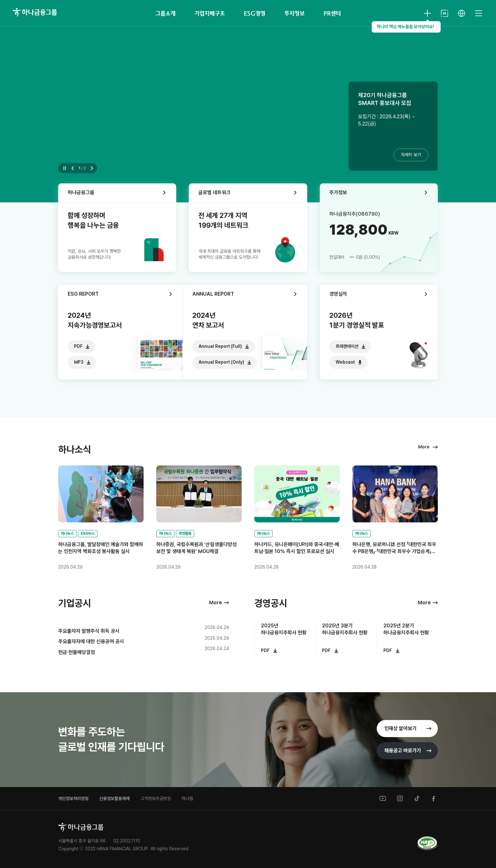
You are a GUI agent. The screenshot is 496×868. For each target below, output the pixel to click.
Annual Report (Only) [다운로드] (221, 362)
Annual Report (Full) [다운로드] (220, 346)
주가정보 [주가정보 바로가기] (338, 192)
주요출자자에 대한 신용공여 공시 (91, 641)
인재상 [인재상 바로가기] (400, 729)
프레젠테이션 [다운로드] (347, 346)
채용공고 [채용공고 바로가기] (403, 751)
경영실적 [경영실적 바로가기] (338, 294)
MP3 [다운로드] (79, 362)
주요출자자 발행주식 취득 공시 (89, 631)
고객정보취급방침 (156, 798)
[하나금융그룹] (35, 12)
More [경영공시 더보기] (424, 603)
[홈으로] (81, 827)
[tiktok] (417, 798)
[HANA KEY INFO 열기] (427, 13)
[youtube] (383, 798)
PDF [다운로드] (78, 346)
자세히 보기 (411, 155)
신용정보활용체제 (115, 798)
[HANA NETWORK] (444, 13)
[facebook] (434, 798)
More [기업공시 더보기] (216, 603)
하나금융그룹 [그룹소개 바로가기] (81, 192)
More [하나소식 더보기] (424, 447)
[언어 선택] (462, 13)
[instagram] (400, 798)
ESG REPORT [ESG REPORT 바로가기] (83, 294)
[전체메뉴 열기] (479, 13)
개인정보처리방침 (73, 798)
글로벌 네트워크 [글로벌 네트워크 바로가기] (214, 192)
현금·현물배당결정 (77, 652)
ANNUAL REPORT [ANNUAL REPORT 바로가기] (213, 294)
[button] (73, 168)
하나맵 (187, 798)
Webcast (345, 362)
